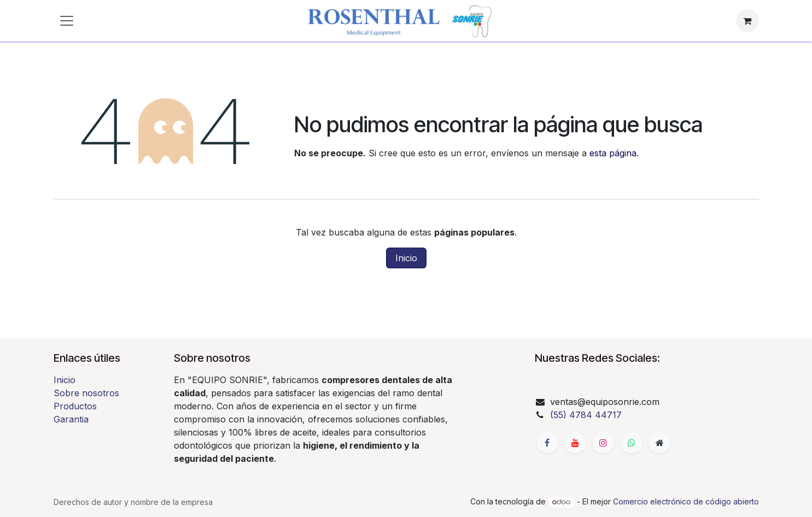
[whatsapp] (632, 443)
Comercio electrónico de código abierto (686, 501)
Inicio (406, 258)
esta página (613, 153)
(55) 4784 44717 (586, 415)
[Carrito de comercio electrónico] (747, 21)
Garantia (71, 419)
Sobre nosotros (86, 393)
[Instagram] (603, 443)
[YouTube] (575, 443)
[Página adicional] (659, 443)
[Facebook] (547, 443)
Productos (75, 406)
